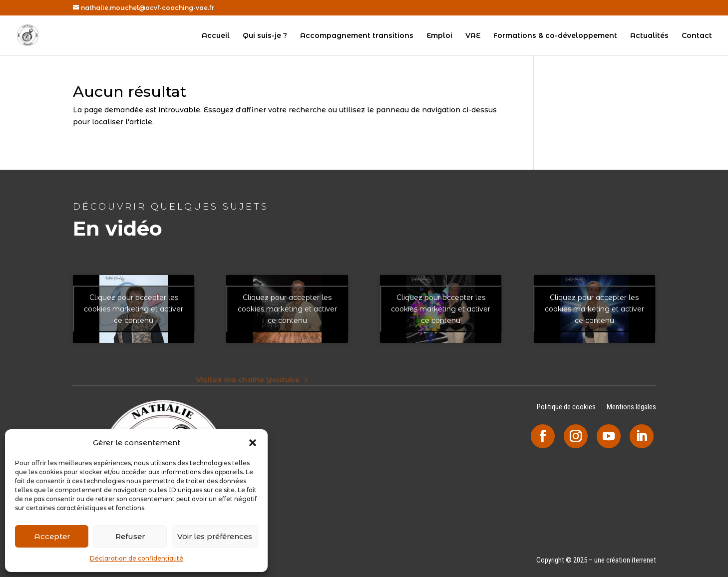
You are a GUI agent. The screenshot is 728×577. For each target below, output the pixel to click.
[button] (253, 443)
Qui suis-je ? (265, 36)
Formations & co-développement (555, 36)
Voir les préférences (215, 536)
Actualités (649, 36)
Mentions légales (631, 408)
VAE (473, 36)
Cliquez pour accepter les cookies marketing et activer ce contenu (134, 308)
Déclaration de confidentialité (137, 558)
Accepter (52, 536)
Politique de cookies (566, 408)
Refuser (130, 536)
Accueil (216, 36)
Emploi (439, 36)
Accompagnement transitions (357, 36)
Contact (697, 36)
